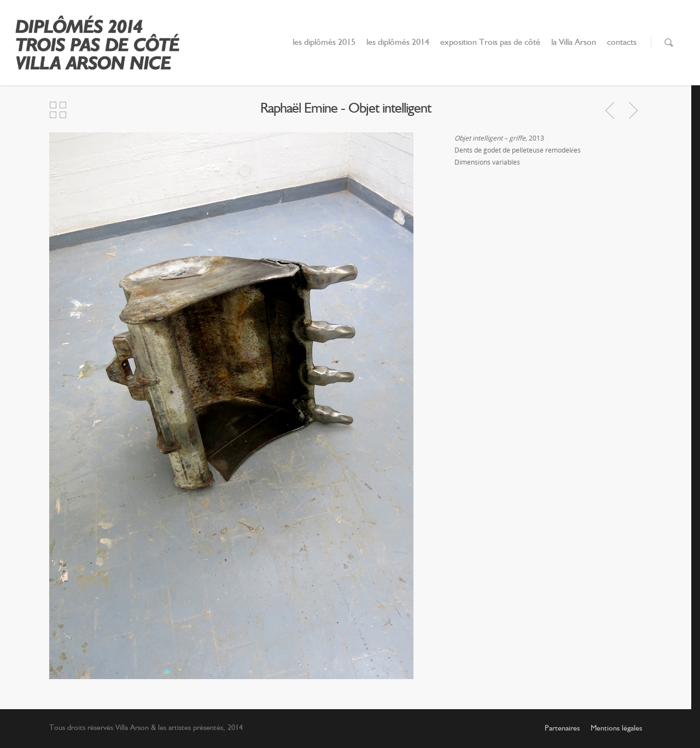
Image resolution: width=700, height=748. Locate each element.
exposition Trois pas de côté (490, 43)
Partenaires (562, 728)
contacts (622, 43)
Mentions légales (616, 728)
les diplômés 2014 (398, 43)
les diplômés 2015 (324, 43)
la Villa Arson (574, 43)
